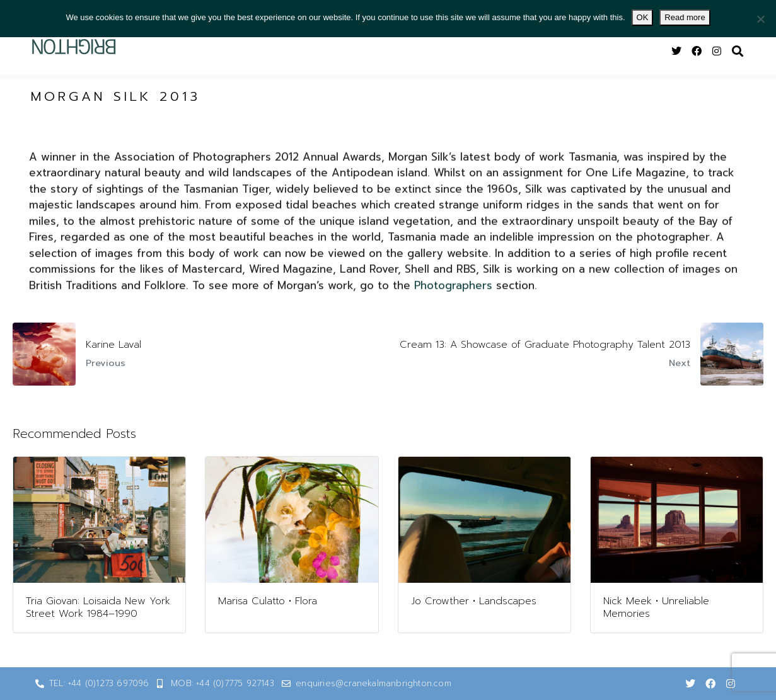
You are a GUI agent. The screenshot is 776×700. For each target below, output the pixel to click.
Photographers (453, 296)
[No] (760, 19)
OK (643, 17)
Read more (685, 17)
